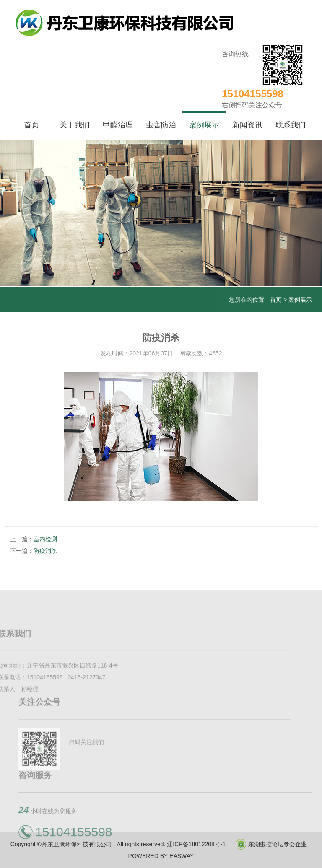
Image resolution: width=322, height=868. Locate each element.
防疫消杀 (45, 551)
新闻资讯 (247, 125)
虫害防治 (161, 125)
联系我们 (291, 125)
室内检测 (45, 539)
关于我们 (75, 125)
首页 (31, 125)
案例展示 (204, 125)
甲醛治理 (118, 125)
